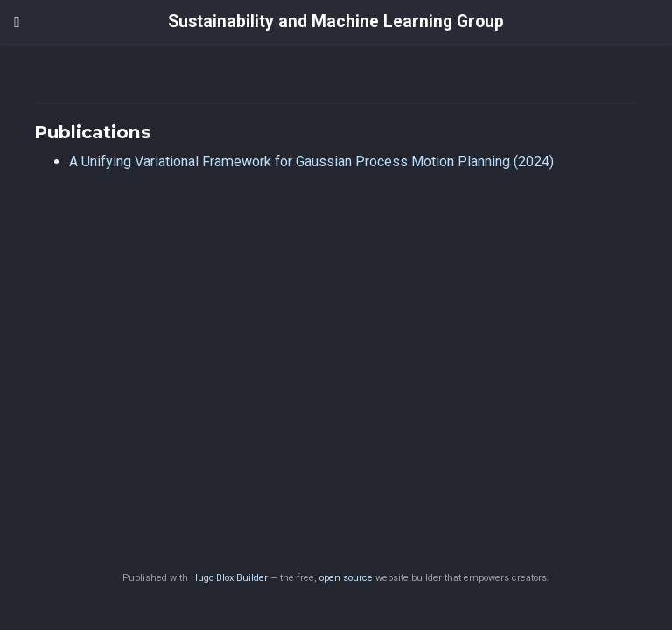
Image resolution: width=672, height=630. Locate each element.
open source (346, 578)
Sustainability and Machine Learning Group (336, 21)
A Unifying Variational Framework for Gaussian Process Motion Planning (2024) (311, 161)
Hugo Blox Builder (229, 578)
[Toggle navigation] (17, 22)
